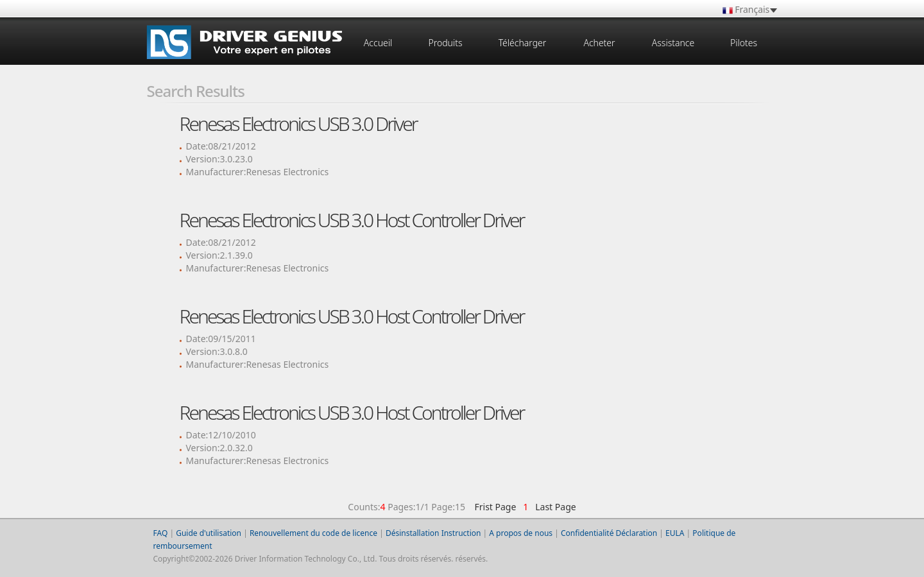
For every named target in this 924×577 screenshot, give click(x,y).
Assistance (673, 43)
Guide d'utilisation (209, 533)
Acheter (599, 43)
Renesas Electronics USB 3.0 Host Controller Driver (352, 220)
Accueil (378, 43)
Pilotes (744, 43)
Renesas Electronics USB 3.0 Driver (298, 124)
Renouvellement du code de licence (313, 533)
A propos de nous (521, 533)
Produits (445, 43)
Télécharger (523, 43)
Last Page (553, 507)
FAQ (161, 533)
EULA (675, 533)
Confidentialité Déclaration (609, 533)
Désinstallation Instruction (433, 533)
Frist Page (495, 507)
